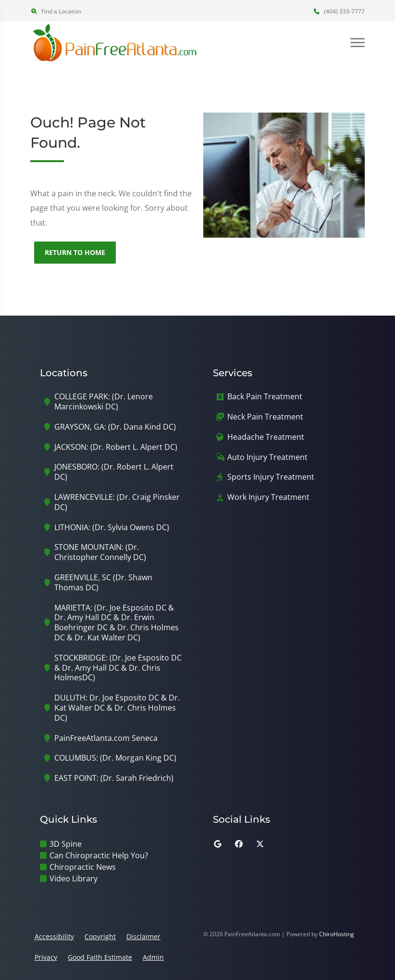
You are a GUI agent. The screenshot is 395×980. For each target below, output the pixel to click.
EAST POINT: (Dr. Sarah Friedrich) (114, 778)
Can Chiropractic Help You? (99, 855)
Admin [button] (153, 957)
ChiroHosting (337, 934)
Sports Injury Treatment (271, 477)
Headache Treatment (266, 437)
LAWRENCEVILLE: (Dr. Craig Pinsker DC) (117, 502)
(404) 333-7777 (339, 11)
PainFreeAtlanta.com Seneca (106, 738)
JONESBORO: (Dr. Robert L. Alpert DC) (114, 472)
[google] (218, 844)
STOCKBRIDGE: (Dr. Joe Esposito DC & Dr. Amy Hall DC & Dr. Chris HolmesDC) (118, 668)
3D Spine (66, 844)
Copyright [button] (100, 936)
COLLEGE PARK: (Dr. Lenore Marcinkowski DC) (104, 402)
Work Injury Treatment (268, 497)
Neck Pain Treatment (265, 417)
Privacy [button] (46, 957)
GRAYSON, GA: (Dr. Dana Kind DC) (115, 427)
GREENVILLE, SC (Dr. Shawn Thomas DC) (103, 583)
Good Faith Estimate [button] (100, 957)
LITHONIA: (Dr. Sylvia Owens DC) (112, 528)
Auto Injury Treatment (267, 457)
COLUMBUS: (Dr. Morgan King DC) (115, 758)
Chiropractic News (83, 867)
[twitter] (260, 844)
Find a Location (56, 11)
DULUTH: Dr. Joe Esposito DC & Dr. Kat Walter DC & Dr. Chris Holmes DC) (117, 708)
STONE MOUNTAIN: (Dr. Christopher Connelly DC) (100, 552)
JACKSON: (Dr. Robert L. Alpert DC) (116, 447)
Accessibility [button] (54, 936)
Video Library (74, 878)
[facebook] (239, 844)
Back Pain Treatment (265, 397)
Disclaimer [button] (143, 936)
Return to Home (75, 252)
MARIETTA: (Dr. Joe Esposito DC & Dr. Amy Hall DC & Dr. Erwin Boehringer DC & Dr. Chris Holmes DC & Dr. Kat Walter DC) (117, 623)
